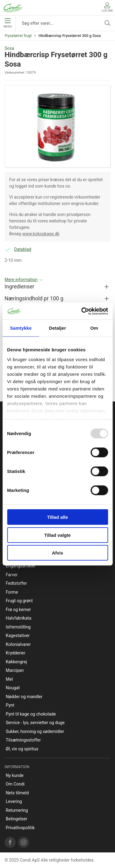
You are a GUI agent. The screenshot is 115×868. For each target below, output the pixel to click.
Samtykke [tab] (21, 328)
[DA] (13, 8)
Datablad (23, 249)
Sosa (9, 48)
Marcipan (15, 670)
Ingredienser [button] (19, 287)
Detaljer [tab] (58, 328)
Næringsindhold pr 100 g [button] (34, 298)
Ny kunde (15, 775)
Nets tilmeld (17, 793)
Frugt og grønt (19, 601)
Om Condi (15, 784)
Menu (8, 23)
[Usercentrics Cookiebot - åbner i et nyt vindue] (82, 311)
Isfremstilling (18, 627)
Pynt (10, 705)
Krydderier (16, 653)
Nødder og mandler (24, 697)
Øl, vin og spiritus (22, 749)
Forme (12, 592)
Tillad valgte (57, 535)
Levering (14, 801)
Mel (9, 679)
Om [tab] (94, 328)
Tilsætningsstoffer (23, 740)
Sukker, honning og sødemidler (35, 731)
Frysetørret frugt (18, 36)
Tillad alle (57, 517)
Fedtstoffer (16, 583)
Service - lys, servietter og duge (35, 723)
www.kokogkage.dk (41, 234)
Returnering (17, 810)
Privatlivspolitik (20, 828)
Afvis (57, 553)
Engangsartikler (21, 566)
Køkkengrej (16, 662)
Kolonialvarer (18, 644)
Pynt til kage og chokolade (31, 714)
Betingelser (17, 819)
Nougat (13, 688)
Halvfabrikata (19, 618)
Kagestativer (18, 635)
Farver (12, 575)
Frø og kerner (18, 610)
